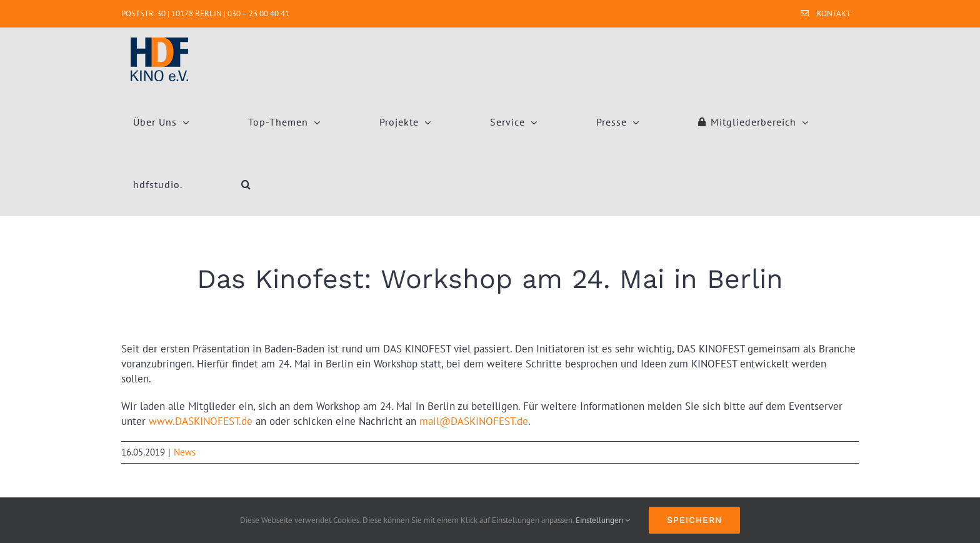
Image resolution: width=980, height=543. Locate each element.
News (185, 452)
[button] (246, 184)
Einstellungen (603, 520)
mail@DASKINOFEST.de (474, 421)
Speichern (694, 520)
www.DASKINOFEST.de (201, 421)
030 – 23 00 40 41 (258, 13)
